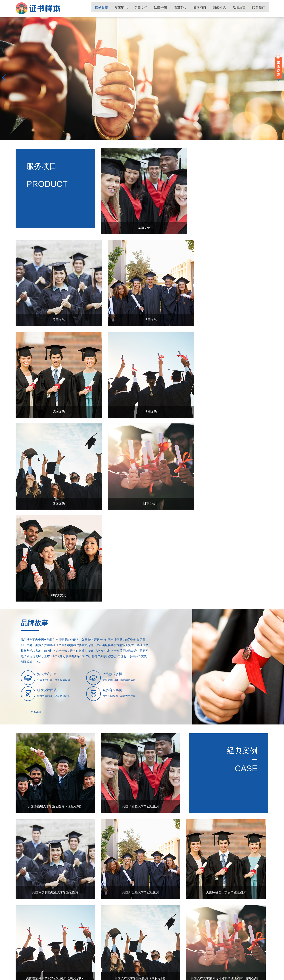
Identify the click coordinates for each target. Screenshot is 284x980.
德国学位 (187, 8)
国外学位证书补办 (88, 964)
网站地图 (95, 976)
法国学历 (169, 8)
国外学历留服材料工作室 (255, 976)
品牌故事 (242, 8)
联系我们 (260, 8)
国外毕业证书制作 (159, 964)
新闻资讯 (224, 8)
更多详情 (38, 513)
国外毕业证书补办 (135, 964)
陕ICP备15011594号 (78, 976)
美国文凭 (151, 8)
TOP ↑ (262, 936)
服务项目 (205, 8)
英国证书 (133, 8)
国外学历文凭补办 (64, 964)
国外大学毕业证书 (40, 964)
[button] (136, 137)
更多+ (260, 806)
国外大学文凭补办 (112, 964)
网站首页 (115, 8)
